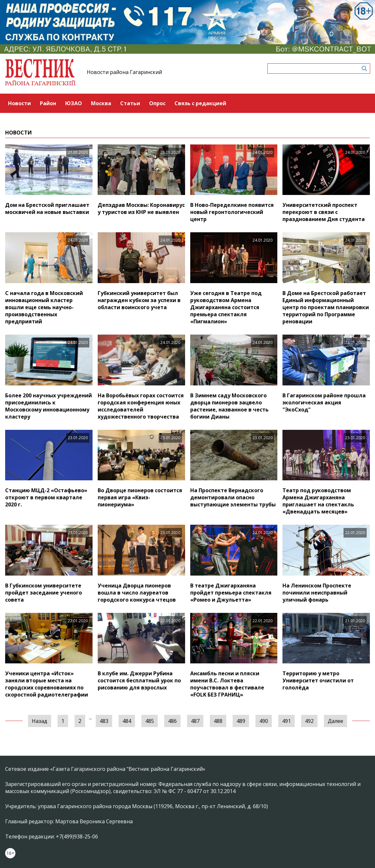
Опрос (157, 103)
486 (172, 721)
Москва (101, 103)
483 (104, 721)
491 (286, 721)
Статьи (130, 103)
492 (309, 721)
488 (218, 721)
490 (264, 721)
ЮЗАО (74, 103)
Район (48, 103)
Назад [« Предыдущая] (40, 721)
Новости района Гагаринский (124, 72)
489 (241, 721)
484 (127, 721)
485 (150, 721)
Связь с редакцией (200, 103)
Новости (19, 103)
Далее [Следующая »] (335, 721)
